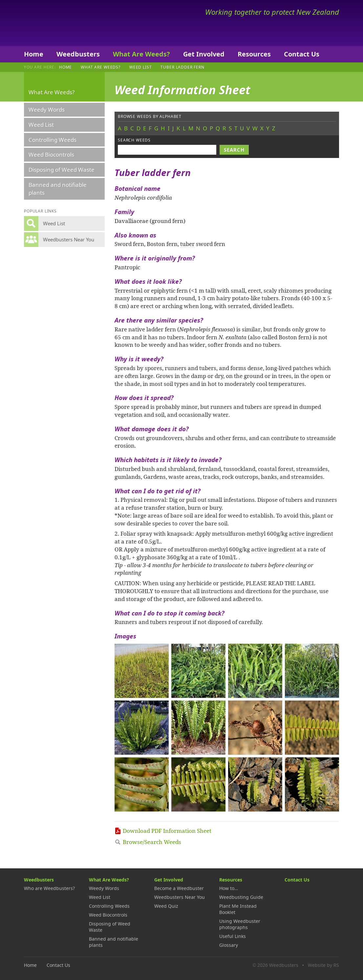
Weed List (141, 67)
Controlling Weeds (53, 140)
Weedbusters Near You (180, 897)
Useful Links (233, 936)
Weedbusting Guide (241, 897)
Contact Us (302, 54)
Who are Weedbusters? (49, 888)
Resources (254, 54)
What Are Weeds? (141, 54)
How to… (229, 888)
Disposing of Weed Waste (62, 170)
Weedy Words (47, 110)
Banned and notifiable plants (58, 189)
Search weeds (134, 140)
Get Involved (204, 54)
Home (34, 54)
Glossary (229, 945)
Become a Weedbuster (179, 888)
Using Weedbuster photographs (240, 924)
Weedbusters (72, 23)
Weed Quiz (166, 906)
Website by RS (323, 965)
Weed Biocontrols (51, 155)
